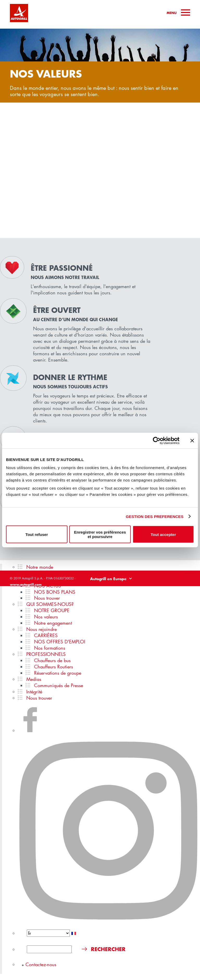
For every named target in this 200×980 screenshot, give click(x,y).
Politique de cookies (177, 589)
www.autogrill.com (26, 584)
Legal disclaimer (109, 589)
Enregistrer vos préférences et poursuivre (100, 534)
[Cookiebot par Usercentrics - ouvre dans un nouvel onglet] (157, 440)
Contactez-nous (41, 964)
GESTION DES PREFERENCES (155, 516)
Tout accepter (163, 534)
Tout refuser (37, 534)
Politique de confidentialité (141, 589)
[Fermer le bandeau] (192, 440)
